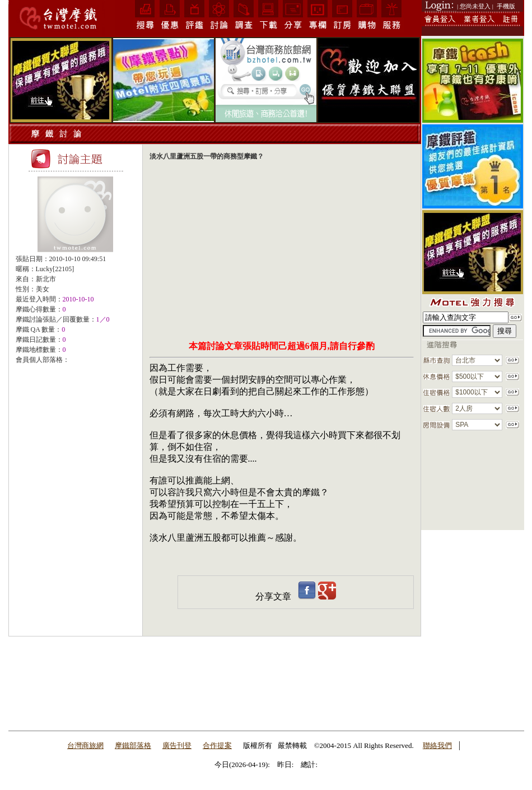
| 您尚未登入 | (475, 6)
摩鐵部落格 (133, 745)
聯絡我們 (437, 745)
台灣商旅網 (85, 745)
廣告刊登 (177, 745)
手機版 (506, 6)
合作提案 (217, 745)
